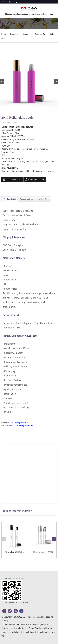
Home (4, 34)
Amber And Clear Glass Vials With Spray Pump (21, 624)
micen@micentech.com (19, 603)
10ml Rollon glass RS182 (43, 552)
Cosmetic (26, 34)
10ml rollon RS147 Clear (15, 552)
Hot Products (47, 617)
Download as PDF (36, 180)
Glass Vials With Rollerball (18, 632)
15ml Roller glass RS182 (19, 423)
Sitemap (5, 621)
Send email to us (14, 180)
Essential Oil (40, 34)
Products (14, 34)
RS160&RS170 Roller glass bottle (20, 426)
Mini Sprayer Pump (26, 628)
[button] (56, 81)
